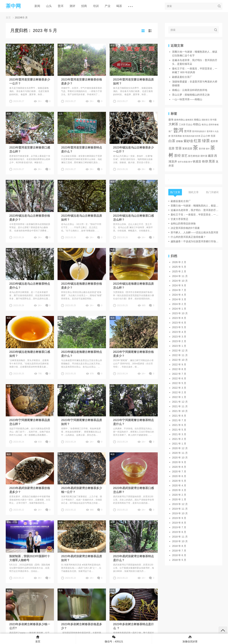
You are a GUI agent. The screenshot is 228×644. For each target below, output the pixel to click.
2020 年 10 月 (180, 458)
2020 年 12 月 (180, 448)
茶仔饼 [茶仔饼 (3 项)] (202, 149)
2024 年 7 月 (179, 290)
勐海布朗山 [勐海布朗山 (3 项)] (180, 120)
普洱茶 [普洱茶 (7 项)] (188, 131)
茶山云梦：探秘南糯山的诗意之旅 (191, 95)
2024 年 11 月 (180, 276)
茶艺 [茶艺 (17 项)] (184, 156)
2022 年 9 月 (179, 364)
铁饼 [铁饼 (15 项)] (205, 161)
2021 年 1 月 (179, 444)
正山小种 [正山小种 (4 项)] (205, 136)
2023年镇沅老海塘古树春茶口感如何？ (30, 354)
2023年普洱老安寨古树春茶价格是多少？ (82, 82)
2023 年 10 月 (180, 313)
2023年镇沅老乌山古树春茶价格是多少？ (30, 218)
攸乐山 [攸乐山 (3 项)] (205, 124)
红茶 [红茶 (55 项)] (198, 141)
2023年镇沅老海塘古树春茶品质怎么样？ (134, 286)
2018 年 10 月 (180, 541)
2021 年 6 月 (179, 425)
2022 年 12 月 (180, 351)
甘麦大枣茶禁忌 (179, 219)
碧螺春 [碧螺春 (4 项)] (180, 141)
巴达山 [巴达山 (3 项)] (189, 124)
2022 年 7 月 (179, 374)
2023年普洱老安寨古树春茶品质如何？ (134, 82)
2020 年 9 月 (179, 462)
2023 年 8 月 (179, 318)
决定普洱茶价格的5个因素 (185, 228)
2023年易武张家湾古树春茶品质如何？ (82, 558)
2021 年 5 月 (179, 430)
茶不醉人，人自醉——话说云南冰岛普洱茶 (194, 232)
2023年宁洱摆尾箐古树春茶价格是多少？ (134, 354)
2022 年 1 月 (179, 397)
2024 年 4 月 (179, 295)
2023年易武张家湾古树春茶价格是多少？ (30, 490)
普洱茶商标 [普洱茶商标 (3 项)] (177, 136)
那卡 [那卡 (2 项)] (190, 162)
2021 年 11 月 (180, 406)
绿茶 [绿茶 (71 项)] (206, 141)
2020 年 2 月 (179, 495)
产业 (108, 6)
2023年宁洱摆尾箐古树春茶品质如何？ (82, 422)
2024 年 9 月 (179, 285)
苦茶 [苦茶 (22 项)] (179, 148)
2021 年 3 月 (179, 434)
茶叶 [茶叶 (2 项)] (208, 149)
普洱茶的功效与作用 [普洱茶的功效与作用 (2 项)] (191, 136)
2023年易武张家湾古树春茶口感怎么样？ (134, 490)
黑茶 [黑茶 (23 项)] (212, 161)
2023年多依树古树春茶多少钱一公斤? (30, 626)
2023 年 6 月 (179, 323)
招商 (84, 6)
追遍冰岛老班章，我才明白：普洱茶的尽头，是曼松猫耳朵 (195, 210)
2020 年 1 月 (179, 499)
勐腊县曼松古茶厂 (182, 77)
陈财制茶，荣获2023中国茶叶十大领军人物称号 (30, 558)
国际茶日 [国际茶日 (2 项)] (206, 120)
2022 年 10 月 (180, 360)
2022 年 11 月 (180, 355)
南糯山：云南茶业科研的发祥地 (190, 90)
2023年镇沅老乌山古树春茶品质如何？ (82, 218)
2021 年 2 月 (179, 439)
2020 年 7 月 (179, 472)
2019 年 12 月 (180, 504)
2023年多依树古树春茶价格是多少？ (82, 626)
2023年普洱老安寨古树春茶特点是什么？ (82, 150)
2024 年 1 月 (179, 309)
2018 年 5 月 (179, 560)
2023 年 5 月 (179, 327)
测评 (72, 6)
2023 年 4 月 (179, 332)
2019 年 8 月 (179, 523)
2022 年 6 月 (179, 378)
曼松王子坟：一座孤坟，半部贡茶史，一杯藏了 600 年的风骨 (195, 215)
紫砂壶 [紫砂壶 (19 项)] (188, 141)
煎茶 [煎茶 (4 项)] (213, 136)
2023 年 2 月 (179, 341)
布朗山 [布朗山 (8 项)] (197, 124)
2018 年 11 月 (180, 537)
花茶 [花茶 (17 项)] (172, 148)
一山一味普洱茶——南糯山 (187, 99)
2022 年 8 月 (179, 369)
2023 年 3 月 (179, 337)
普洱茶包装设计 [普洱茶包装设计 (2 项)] (199, 131)
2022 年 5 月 (179, 383)
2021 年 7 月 (179, 420)
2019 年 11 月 (180, 509)
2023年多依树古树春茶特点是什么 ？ (134, 626)
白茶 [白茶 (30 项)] (172, 141)
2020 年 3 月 (179, 490)
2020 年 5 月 (179, 481)
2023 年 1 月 (179, 346)
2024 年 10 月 (180, 281)
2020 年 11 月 (180, 453)
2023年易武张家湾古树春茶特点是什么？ (134, 558)
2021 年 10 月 (180, 411)
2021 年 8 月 (179, 416)
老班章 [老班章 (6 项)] (214, 141)
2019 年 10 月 (180, 513)
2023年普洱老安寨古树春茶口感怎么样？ (30, 150)
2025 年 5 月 (179, 267)
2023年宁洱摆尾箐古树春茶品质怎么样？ (30, 422)
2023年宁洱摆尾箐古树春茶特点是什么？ (134, 422)
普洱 (61, 6)
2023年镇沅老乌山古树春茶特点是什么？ (30, 286)
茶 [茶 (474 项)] (195, 148)
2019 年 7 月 (179, 527)
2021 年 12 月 (180, 402)
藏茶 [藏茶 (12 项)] (211, 156)
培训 (96, 6)
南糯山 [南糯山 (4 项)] (197, 120)
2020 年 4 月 (179, 485)
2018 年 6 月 (179, 555)
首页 (8, 18)
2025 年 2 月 (179, 271)
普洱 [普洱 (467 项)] (178, 130)
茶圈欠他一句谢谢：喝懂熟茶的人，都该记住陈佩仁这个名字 (195, 206)
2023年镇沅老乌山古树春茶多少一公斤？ (134, 150)
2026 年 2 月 (179, 262)
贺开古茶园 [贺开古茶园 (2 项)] (183, 162)
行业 (15, 522)
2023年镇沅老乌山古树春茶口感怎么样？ (134, 218)
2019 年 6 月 (179, 532)
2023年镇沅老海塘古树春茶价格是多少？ (82, 286)
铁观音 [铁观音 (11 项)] (197, 161)
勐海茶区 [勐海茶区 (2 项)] (189, 120)
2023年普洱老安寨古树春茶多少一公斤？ (30, 82)
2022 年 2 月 (179, 392)
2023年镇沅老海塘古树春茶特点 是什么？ (82, 354)
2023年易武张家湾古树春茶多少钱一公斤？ (82, 490)
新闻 (37, 6)
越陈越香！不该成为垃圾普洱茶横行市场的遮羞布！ (195, 241)
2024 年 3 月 (179, 299)
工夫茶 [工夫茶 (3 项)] (182, 124)
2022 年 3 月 (179, 388)
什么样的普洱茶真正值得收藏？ (188, 237)
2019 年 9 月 (179, 518)
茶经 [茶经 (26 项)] (177, 156)
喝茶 (119, 6)
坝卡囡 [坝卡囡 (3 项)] (213, 120)
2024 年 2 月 (179, 304)
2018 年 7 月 (179, 551)
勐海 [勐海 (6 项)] (171, 120)
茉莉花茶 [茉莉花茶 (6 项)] (187, 149)
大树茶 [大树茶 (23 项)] (173, 124)
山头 (49, 6)
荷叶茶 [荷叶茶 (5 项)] (204, 156)
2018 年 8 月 (179, 546)
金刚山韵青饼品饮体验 (183, 223)
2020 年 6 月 (179, 476)
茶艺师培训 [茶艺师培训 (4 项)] (194, 156)
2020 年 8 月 (179, 467)
